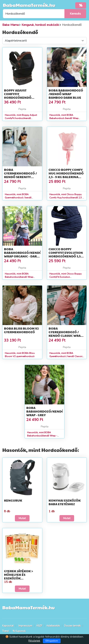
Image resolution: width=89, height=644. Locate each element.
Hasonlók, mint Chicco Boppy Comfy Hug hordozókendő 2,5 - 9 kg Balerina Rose (66, 198)
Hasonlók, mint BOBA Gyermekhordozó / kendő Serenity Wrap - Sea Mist (18, 198)
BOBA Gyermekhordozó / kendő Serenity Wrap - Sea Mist (20, 175)
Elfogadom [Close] (52, 641)
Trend (5, 631)
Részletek (34, 641)
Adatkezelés (53, 626)
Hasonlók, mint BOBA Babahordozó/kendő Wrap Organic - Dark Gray (19, 277)
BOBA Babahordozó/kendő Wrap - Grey (45, 411)
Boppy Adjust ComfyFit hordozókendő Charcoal (18, 96)
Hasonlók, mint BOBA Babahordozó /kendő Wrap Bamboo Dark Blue (64, 118)
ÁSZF (39, 626)
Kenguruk (13, 500)
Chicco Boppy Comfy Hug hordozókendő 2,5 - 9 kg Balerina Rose (66, 175)
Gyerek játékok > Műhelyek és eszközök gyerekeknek (19, 577)
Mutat (22, 518)
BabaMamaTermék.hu (29, 5)
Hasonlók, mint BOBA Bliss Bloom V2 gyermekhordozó (20, 355)
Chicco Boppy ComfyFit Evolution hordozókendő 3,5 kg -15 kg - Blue (66, 255)
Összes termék (72, 626)
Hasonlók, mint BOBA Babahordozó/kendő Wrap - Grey (42, 436)
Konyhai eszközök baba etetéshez (65, 502)
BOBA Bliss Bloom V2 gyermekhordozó (21, 330)
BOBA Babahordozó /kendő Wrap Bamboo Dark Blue (66, 94)
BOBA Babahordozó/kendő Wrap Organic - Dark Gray (23, 255)
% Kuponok (19, 631)
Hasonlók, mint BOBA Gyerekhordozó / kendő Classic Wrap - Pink (66, 356)
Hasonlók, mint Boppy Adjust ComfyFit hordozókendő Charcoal (21, 118)
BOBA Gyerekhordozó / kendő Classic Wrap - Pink (66, 334)
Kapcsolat (8, 626)
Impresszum (25, 626)
